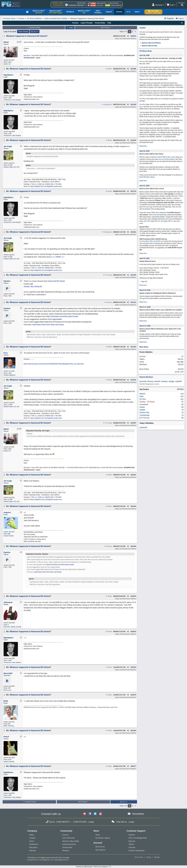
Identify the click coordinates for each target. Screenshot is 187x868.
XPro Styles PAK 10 (154, 221)
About (32, 835)
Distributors (34, 844)
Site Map (157, 857)
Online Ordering (116, 5)
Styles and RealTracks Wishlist (56, 19)
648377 (134, 766)
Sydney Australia (9, 762)
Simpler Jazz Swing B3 (33, 286)
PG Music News (146, 51)
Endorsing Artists (69, 844)
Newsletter (138, 814)
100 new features (145, 209)
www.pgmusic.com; (34, 860)
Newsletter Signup (103, 838)
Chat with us (122, 822)
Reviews (66, 851)
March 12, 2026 (145, 307)
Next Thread (106, 28)
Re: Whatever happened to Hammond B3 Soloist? (29, 69)
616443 (134, 506)
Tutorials (132, 847)
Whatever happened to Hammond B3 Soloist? (27, 36)
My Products (100, 850)
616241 (134, 475)
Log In (180, 18)
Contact (32, 838)
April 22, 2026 (144, 151)
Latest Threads (87, 23)
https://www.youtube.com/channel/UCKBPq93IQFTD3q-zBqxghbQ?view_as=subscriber (54, 364)
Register (169, 18)
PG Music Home (9, 19)
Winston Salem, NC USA (12, 167)
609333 (134, 36)
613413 (134, 302)
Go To (35, 32)
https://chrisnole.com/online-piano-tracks (62, 316)
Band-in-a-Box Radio (71, 841)
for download (175, 315)
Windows (177, 109)
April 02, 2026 (144, 258)
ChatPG (142, 28)
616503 (134, 596)
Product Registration (137, 851)
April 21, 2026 (144, 186)
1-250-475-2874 (113, 3)
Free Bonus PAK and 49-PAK (151, 241)
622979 (134, 667)
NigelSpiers (107, 104)
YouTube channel (169, 159)
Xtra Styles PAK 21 (167, 221)
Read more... (144, 146)
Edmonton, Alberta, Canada (12, 627)
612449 (134, 140)
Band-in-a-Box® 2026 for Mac (161, 157)
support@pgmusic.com (61, 860)
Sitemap (33, 851)
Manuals (132, 841)
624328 (134, 731)
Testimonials (67, 847)
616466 (134, 546)
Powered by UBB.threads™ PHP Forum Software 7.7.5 (93, 867)
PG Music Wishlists (34, 19)
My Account (100, 847)
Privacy (148, 857)
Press (32, 841)
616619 (134, 632)
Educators (33, 847)
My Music (27, 55)
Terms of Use (139, 857)
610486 (134, 69)
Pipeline (108, 302)
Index (70, 28)
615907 (134, 423)
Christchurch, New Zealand (12, 100)
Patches (132, 835)
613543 (134, 380)
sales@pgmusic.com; (47, 860)
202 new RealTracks (160, 215)
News (98, 835)
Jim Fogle (108, 275)
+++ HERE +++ (58, 257)
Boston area (7, 690)
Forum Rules (100, 23)
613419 (134, 347)
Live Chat (100, 5)
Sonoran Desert (9, 536)
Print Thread (23, 32)
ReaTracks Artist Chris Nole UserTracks (48, 324)
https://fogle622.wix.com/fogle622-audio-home (46, 186)
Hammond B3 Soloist (56, 281)
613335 (134, 275)
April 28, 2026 (144, 55)
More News (144, 347)
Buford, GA (7, 64)
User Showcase (69, 838)
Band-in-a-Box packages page (161, 233)
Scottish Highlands (9, 375)
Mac (168, 109)
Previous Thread (34, 28)
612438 (134, 104)
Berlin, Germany (9, 726)
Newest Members (146, 377)
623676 (134, 695)
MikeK (109, 69)
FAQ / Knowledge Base (138, 838)
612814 (134, 232)
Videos (131, 844)
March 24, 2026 (145, 290)
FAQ (109, 23)
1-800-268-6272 (101, 3)
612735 (134, 191)
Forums (21, 19)
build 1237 (154, 336)
